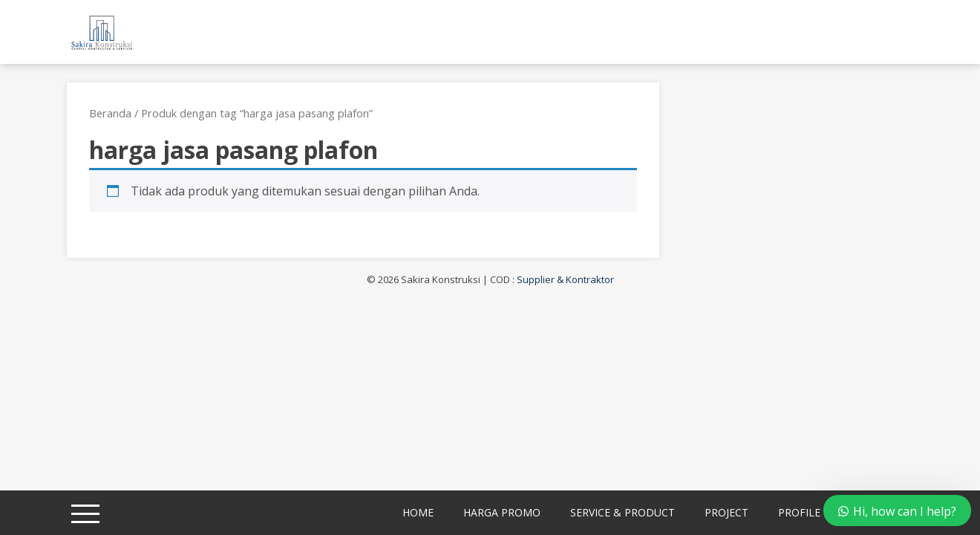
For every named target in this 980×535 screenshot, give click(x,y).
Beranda (110, 113)
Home (418, 512)
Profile (799, 512)
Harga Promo (502, 512)
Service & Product (623, 512)
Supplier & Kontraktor (565, 279)
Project (726, 512)
